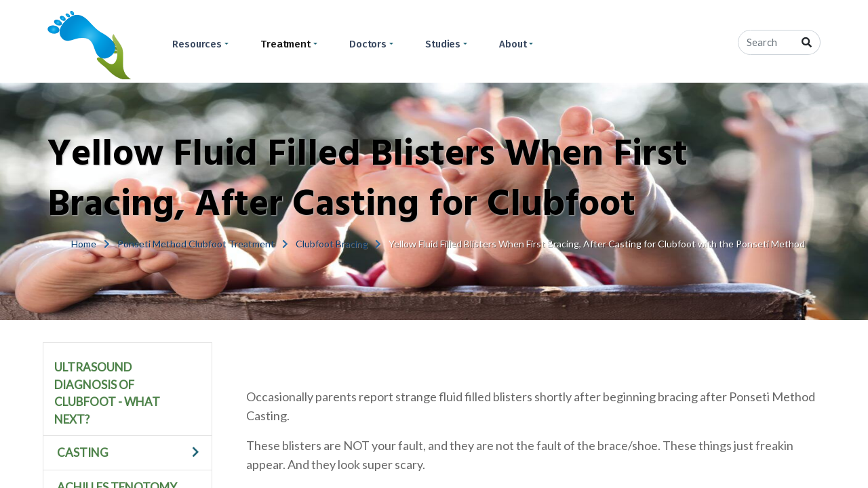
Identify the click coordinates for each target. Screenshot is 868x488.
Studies (443, 44)
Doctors (368, 44)
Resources (197, 44)
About (513, 44)
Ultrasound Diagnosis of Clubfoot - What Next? (107, 393)
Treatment (285, 44)
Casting (83, 452)
